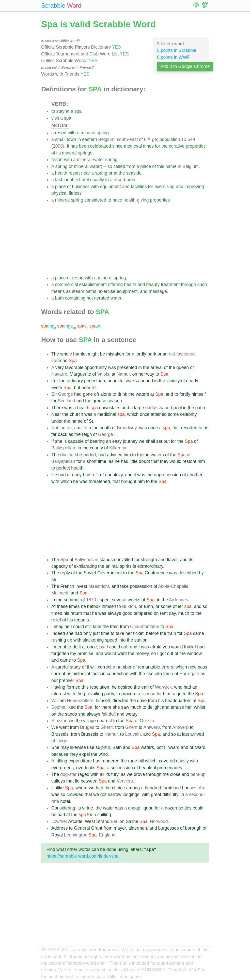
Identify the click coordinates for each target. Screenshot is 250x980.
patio (200, 408)
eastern (90, 139)
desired (125, 687)
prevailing (93, 694)
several (119, 600)
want (122, 654)
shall (150, 441)
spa (78, 111)
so (110, 166)
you (166, 647)
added (90, 455)
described (188, 573)
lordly (141, 354)
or (71, 166)
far (54, 434)
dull (112, 714)
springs (85, 153)
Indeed (58, 633)
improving (194, 187)
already (74, 475)
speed (111, 640)
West (90, 821)
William (59, 701)
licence (149, 694)
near (85, 173)
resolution (100, 687)
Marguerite (80, 374)
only (87, 633)
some (173, 414)
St (94, 388)
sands (71, 714)
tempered (143, 613)
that (155, 461)
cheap (134, 808)
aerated (102, 298)
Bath (148, 606)
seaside (134, 173)
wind (103, 754)
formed (74, 687)
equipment (111, 187)
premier (67, 680)
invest (81, 586)
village (89, 721)
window (194, 654)
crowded (75, 794)
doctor (66, 455)
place (146, 166)
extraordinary (150, 566)
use (91, 747)
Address (60, 828)
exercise (107, 291)
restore (190, 461)
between (89, 781)
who (178, 687)
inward (173, 747)
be (103, 354)
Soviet (90, 573)
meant (60, 647)
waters (143, 394)
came (199, 633)
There (57, 408)
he (117, 461)
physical (59, 193)
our (54, 680)
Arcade (75, 821)
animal (112, 566)
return (76, 613)
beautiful (116, 381)
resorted (189, 428)
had (78, 394)
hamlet (80, 354)
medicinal (107, 414)
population (170, 139)
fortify (185, 394)
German (59, 361)
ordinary (75, 381)
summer (72, 600)
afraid (156, 647)
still (88, 627)
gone (88, 394)
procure (129, 694)
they (164, 461)
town (72, 139)
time (102, 461)
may (65, 747)
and (126, 187)
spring (103, 133)
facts (96, 674)
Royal (57, 835)
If (53, 441)
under (57, 421)
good (127, 613)
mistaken (115, 354)
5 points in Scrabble (177, 50)
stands (106, 560)
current (58, 674)
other (178, 606)
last (186, 734)
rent (164, 613)
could (79, 627)
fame (168, 674)
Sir (54, 394)
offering (115, 285)
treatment (170, 285)
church (76, 414)
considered (95, 200)
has (74, 146)
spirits (126, 566)
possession (141, 586)
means (58, 291)
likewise (78, 747)
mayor (120, 828)
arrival (157, 367)
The (55, 354)
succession (122, 768)
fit (97, 475)
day (172, 613)
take (124, 586)
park (152, 354)
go (179, 694)
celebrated (101, 146)
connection (118, 674)
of (141, 139)
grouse (99, 401)
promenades (170, 768)
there (106, 707)
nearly (192, 381)
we (142, 441)
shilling (104, 815)
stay (60, 111)
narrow (115, 794)
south (105, 428)
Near (56, 414)
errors (167, 667)
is (65, 441)
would (176, 461)
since (118, 146)
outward (198, 747)
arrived (197, 734)
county (97, 448)
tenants (82, 620)
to (53, 111)
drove (139, 774)
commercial (67, 285)
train (114, 627)
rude (132, 761)
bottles (185, 808)
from (131, 166)
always (114, 613)
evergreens (63, 768)
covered (167, 761)
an (165, 354)
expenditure (80, 761)
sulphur (103, 747)
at (68, 111)
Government (110, 573)
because (60, 754)
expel (85, 754)
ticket (138, 633)
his (66, 613)
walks (131, 381)
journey (130, 441)
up (70, 640)
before (152, 633)
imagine (62, 627)
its (59, 153)
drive (142, 701)
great (156, 794)
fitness (75, 193)
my (73, 654)
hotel (84, 180)
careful (62, 667)
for (158, 146)
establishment (93, 285)
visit (55, 118)
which (133, 414)
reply (65, 573)
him (127, 455)
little (134, 461)
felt (105, 714)
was (112, 367)
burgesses (169, 828)
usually (97, 180)
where (82, 788)
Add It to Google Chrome (185, 66)
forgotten (60, 654)
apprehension (168, 475)
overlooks (86, 768)
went (64, 727)
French (67, 586)
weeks (134, 600)
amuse (177, 707)
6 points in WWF (173, 57)
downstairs (110, 408)
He (54, 475)
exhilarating (85, 566)
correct (105, 667)
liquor (147, 808)
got (163, 654)
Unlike (58, 788)
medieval (133, 146)
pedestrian (95, 381)
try (140, 455)
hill (141, 761)
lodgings (131, 794)
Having (58, 687)
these (62, 606)
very (60, 367)
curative (177, 146)
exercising (165, 187)
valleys (58, 781)
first (176, 428)
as (68, 291)
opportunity (96, 367)
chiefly (182, 761)
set (159, 441)
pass (202, 667)
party (109, 694)
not (124, 647)
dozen (171, 808)
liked (71, 707)
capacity (60, 566)
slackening (93, 640)
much (184, 613)
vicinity (173, 381)
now (192, 667)
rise (150, 674)
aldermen (138, 828)
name (171, 166)
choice (119, 788)
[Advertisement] (130, 239)
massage (158, 291)
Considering (63, 808)
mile (82, 428)
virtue (88, 808)
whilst (200, 707)
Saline (132, 821)
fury (115, 774)
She (55, 747)
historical (81, 674)
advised (115, 455)
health (61, 173)
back (62, 434)
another (195, 475)
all (102, 774)
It (68, 146)
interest (59, 694)
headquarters (178, 701)
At (53, 606)
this (161, 166)
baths (91, 291)
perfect (63, 468)
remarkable (149, 667)
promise (85, 654)
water (95, 166)
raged (84, 774)
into (122, 640)
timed (57, 613)
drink (122, 394)
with (72, 133)
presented (127, 367)
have (117, 200)
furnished (171, 788)
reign (87, 434)
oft (97, 394)
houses (189, 788)
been (84, 146)
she (59, 441)
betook (94, 606)
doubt (144, 461)
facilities (139, 187)
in (79, 139)
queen (183, 367)
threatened (99, 481)
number (124, 667)
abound (145, 381)
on (135, 374)
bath (59, 298)
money (142, 654)
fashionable (67, 180)
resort (61, 133)
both (161, 747)
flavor (172, 560)
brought (129, 481)
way (150, 374)
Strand (103, 821)
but (77, 388)
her (142, 374)
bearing (97, 441)
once (145, 414)
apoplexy (114, 475)
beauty (153, 285)
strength (149, 560)
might (93, 354)
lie (77, 781)
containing (75, 298)
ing (49, 326)
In (53, 600)
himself (199, 394)
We (55, 727)
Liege (62, 741)
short (92, 461)
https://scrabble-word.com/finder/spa (83, 856)
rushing (59, 640)
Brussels (60, 734)
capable (76, 441)
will (93, 667)
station (141, 640)
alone (106, 394)
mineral (88, 133)
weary (132, 714)
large (139, 408)
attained (159, 414)
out (166, 441)
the (164, 146)
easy (117, 441)
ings (66, 326)
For (55, 381)
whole (66, 354)
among (133, 788)
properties (196, 146)
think (189, 647)
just (96, 633)
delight (154, 707)
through (189, 285)
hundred (153, 788)
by (201, 573)
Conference (156, 573)
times (148, 146)
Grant (97, 828)
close (175, 774)
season (115, 401)
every (57, 388)
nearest (105, 721)
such (202, 285)
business (81, 187)
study (75, 667)
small (60, 139)
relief (56, 620)
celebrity (189, 414)
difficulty (170, 794)
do (75, 647)
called (119, 166)
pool (177, 408)
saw (125, 707)
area (131, 180)
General (82, 828)
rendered (111, 761)
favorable (74, 367)
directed (121, 701)
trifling (61, 761)
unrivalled (124, 560)
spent (105, 600)
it (135, 475)
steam (78, 291)
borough (193, 828)
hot (90, 298)
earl (145, 687)
